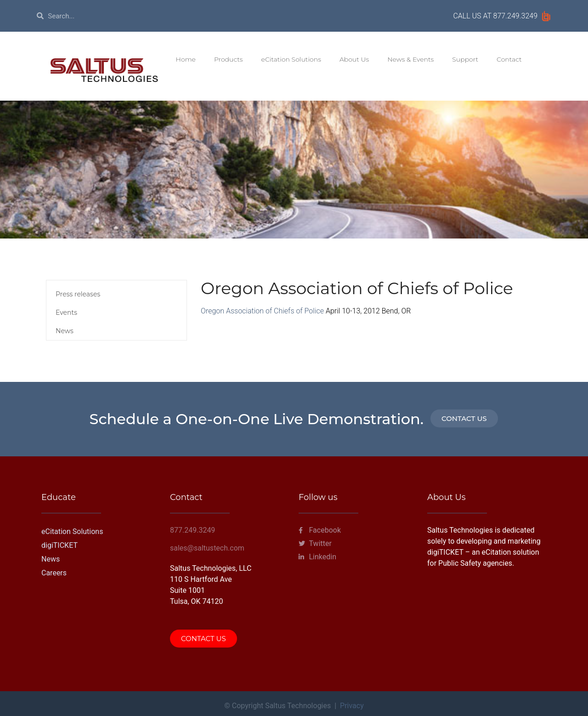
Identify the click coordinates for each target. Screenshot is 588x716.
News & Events (410, 59)
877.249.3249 (515, 16)
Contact (509, 59)
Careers (54, 573)
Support (465, 59)
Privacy (352, 706)
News (65, 331)
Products (229, 59)
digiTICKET (59, 545)
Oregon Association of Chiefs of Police (262, 311)
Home (186, 59)
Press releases (78, 294)
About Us (354, 59)
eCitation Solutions (291, 59)
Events (66, 313)
